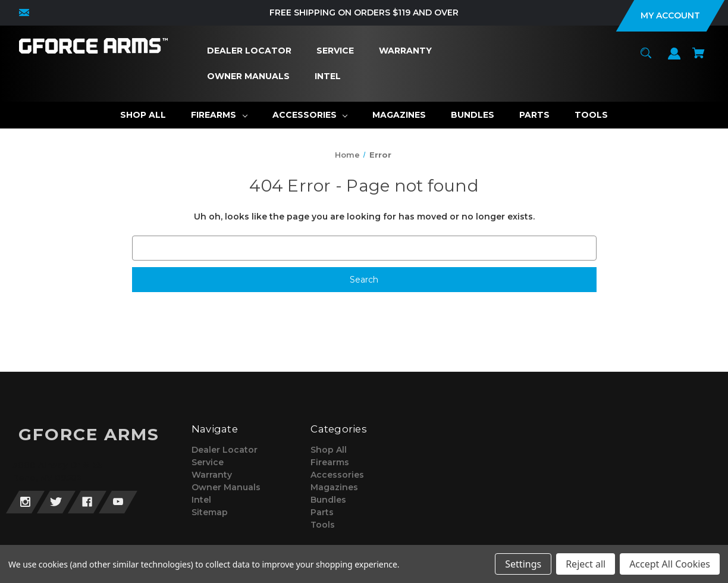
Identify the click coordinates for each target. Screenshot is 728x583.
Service (208, 462)
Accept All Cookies (670, 564)
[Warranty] (406, 51)
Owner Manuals (226, 487)
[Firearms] (219, 115)
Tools (323, 525)
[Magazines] (399, 115)
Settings (523, 564)
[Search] (646, 59)
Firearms (330, 462)
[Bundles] (473, 115)
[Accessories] (310, 115)
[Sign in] (674, 59)
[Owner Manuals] (249, 76)
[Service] (335, 51)
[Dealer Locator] (250, 51)
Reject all (586, 564)
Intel (201, 500)
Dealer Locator (225, 450)
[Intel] (328, 76)
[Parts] (534, 115)
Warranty (212, 475)
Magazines (334, 487)
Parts (322, 512)
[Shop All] (143, 115)
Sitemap (210, 512)
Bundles (328, 500)
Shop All (329, 450)
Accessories (337, 475)
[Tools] (591, 115)
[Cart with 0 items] (699, 59)
